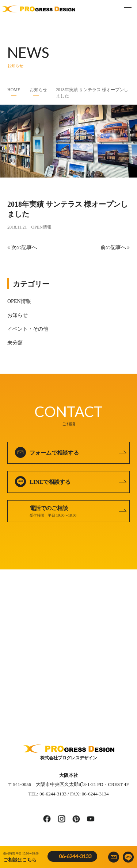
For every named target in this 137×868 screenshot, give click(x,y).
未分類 (15, 343)
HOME (14, 90)
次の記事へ (24, 247)
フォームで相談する (54, 453)
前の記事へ (113, 247)
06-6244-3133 (75, 856)
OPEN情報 (41, 227)
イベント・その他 (28, 329)
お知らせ (38, 90)
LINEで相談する (50, 482)
